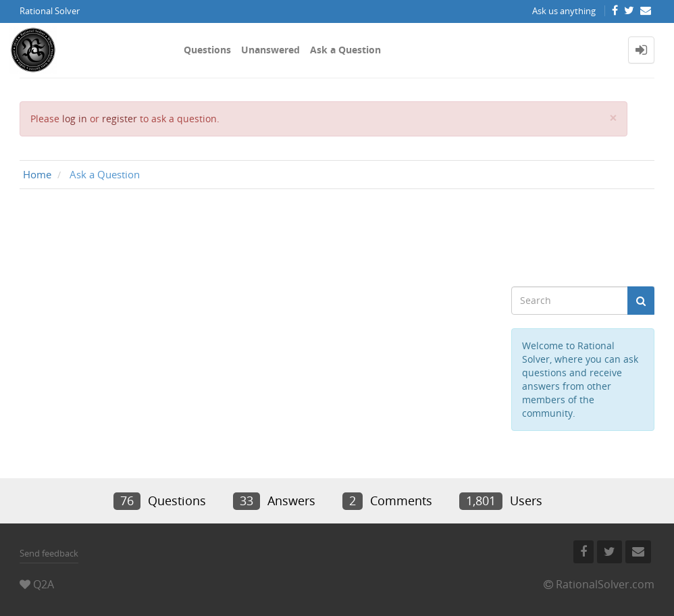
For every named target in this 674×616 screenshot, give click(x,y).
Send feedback (49, 553)
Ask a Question (345, 50)
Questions (207, 50)
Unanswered (270, 50)
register (120, 119)
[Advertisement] (337, 238)
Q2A (44, 584)
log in (75, 119)
